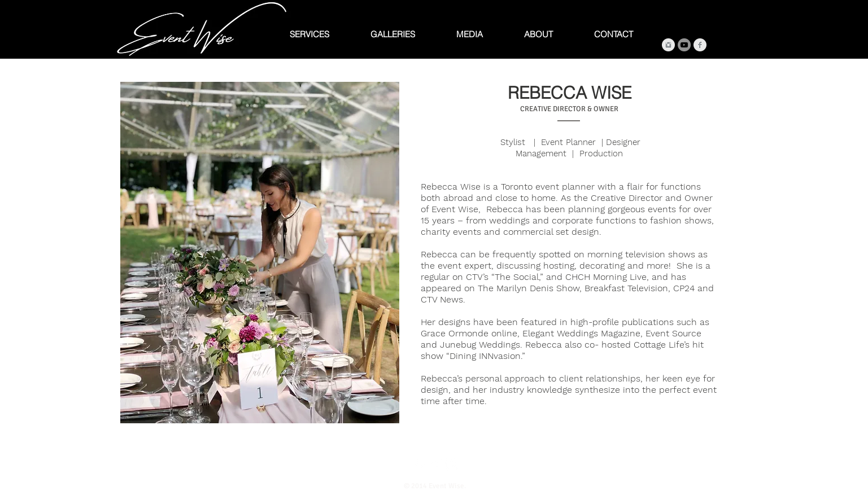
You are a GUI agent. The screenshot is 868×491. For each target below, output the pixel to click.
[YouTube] (684, 45)
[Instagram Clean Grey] (668, 45)
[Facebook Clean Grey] (700, 45)
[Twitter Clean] (436, 464)
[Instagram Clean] (452, 464)
